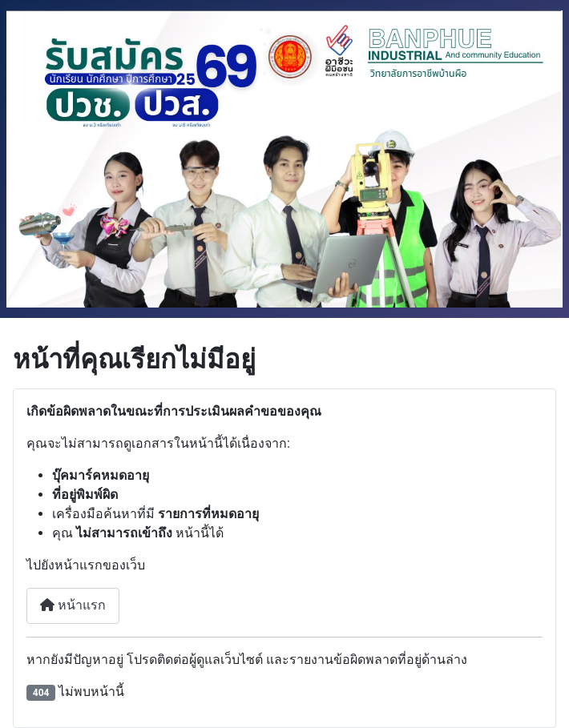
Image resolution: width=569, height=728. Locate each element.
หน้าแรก (73, 605)
